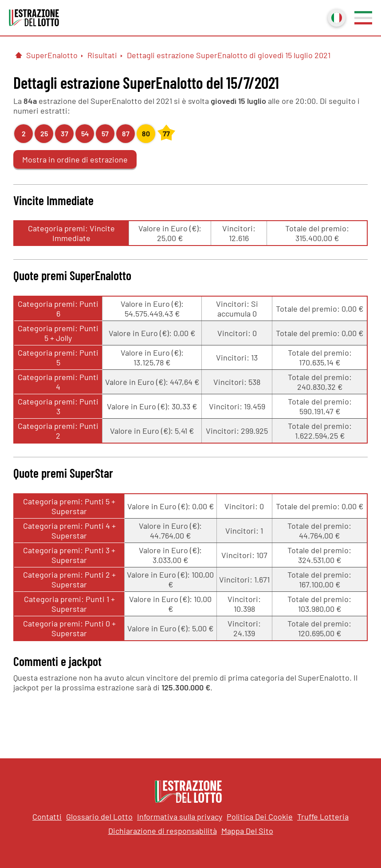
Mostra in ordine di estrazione (75, 159)
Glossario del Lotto (99, 816)
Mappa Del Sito (247, 831)
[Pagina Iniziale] (19, 55)
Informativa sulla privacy (180, 816)
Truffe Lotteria (323, 816)
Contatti (47, 816)
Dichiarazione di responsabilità (163, 831)
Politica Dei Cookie (260, 816)
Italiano (336, 17)
